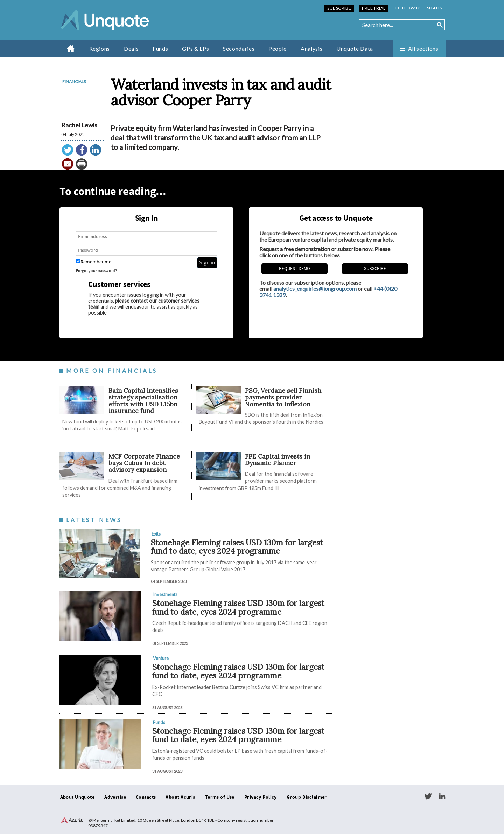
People (278, 49)
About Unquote (78, 797)
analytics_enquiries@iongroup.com (315, 288)
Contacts (146, 797)
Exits (156, 534)
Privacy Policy (261, 797)
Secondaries (239, 49)
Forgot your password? (96, 271)
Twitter (428, 797)
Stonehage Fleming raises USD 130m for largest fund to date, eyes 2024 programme (237, 547)
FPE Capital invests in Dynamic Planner (278, 460)
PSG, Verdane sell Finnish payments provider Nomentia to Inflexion (283, 397)
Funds (160, 49)
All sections (423, 49)
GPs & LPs (195, 49)
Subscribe (339, 8)
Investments (165, 594)
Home (71, 48)
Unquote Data (355, 49)
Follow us (409, 8)
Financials (74, 81)
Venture (161, 658)
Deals (131, 49)
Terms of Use (220, 797)
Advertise (115, 797)
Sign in (435, 8)
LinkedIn (442, 797)
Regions (100, 49)
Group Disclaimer (307, 797)
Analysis (311, 49)
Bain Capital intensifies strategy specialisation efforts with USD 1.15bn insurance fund (143, 401)
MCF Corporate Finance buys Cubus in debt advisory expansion (144, 463)
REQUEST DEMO (295, 269)
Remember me (94, 262)
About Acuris (180, 797)
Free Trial (374, 8)
